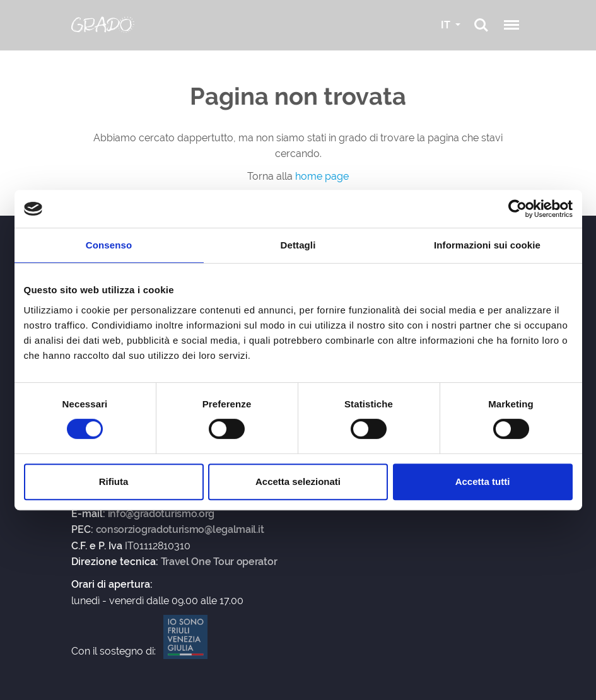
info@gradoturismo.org (161, 514)
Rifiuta (114, 481)
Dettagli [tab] (298, 245)
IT (447, 25)
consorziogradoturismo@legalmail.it (180, 530)
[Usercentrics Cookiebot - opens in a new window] (517, 209)
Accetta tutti (483, 481)
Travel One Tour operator (219, 562)
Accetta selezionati (298, 481)
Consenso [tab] (109, 245)
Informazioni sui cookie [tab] (487, 245)
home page (322, 176)
